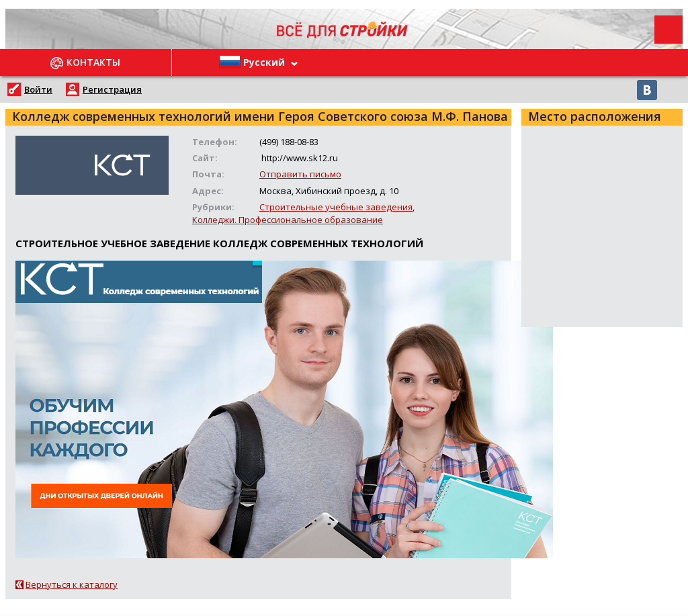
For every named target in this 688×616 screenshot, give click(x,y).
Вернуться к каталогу (72, 584)
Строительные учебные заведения (336, 207)
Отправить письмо (300, 174)
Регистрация (112, 89)
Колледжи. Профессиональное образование (288, 220)
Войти (38, 89)
